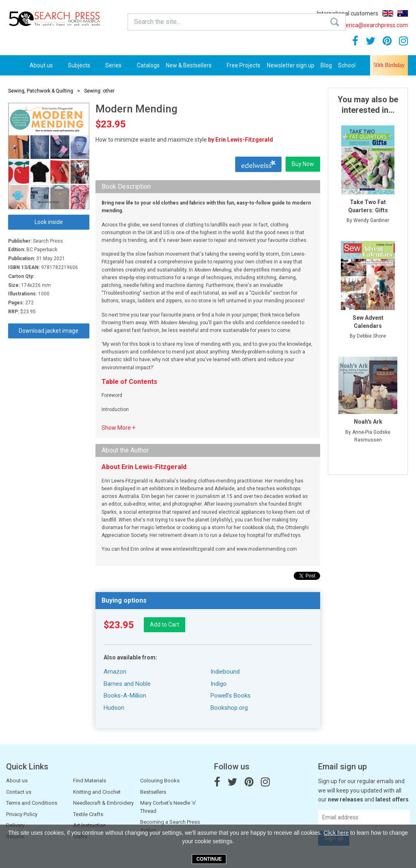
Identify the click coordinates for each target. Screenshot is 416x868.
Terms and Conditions (32, 803)
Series (118, 65)
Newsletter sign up (291, 65)
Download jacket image (49, 331)
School (347, 65)
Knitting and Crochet (97, 792)
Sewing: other (99, 91)
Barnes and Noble (127, 684)
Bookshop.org (229, 708)
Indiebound (225, 672)
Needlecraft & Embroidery (103, 803)
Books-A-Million (125, 696)
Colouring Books (160, 781)
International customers (348, 13)
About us (46, 65)
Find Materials (90, 781)
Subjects (83, 65)
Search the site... (144, 20)
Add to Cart (165, 625)
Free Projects (244, 65)
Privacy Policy (22, 814)
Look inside (49, 222)
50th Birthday (389, 65)
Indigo (219, 684)
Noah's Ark (368, 422)
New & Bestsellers (193, 65)
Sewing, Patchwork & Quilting (41, 91)
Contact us (19, 792)
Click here (336, 833)
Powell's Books (231, 696)
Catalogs (148, 65)
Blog (326, 65)
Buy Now (303, 164)
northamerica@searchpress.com (362, 25)
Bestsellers (153, 792)
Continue (209, 859)
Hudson (114, 708)
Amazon (115, 672)
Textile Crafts (88, 814)
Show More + (118, 428)
